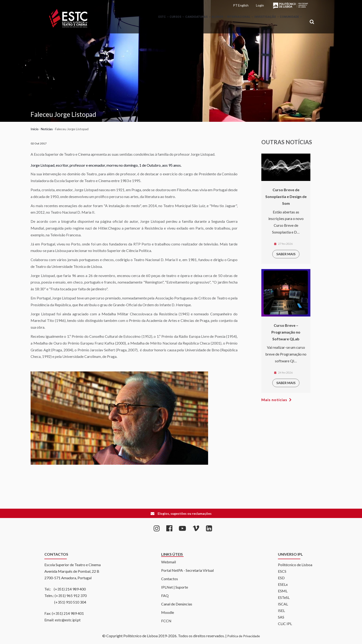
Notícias (47, 129)
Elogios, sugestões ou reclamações (185, 513)
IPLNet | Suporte (175, 587)
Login (260, 5)
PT (235, 5)
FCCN (166, 621)
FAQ (165, 595)
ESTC (138, 22)
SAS (281, 617)
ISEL (281, 610)
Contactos (170, 579)
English (243, 5)
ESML (283, 591)
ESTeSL (284, 597)
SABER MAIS (286, 254)
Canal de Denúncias (177, 604)
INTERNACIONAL (231, 22)
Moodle (168, 612)
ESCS (282, 571)
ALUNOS (205, 22)
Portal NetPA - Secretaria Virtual (187, 570)
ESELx (283, 584)
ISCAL (283, 604)
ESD (281, 578)
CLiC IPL (285, 624)
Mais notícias (274, 400)
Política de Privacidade (244, 636)
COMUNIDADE (289, 22)
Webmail (169, 562)
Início (35, 129)
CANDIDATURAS (180, 22)
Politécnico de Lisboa (295, 565)
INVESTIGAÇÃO (261, 22)
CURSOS (156, 22)
